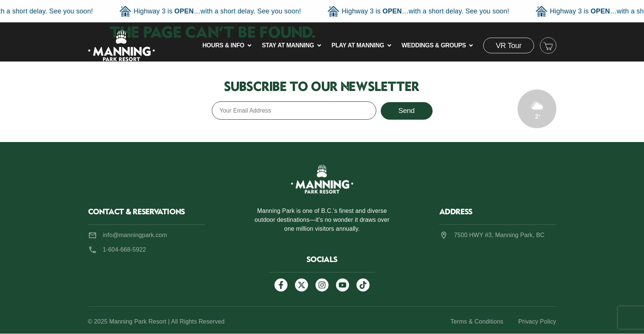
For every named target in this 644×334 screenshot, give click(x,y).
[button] (228, 45)
